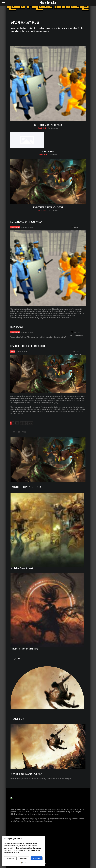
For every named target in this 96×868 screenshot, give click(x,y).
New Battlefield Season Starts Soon (48, 207)
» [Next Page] (26, 423)
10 (24, 423)
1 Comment (53, 155)
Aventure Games (20, 432)
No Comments (53, 128)
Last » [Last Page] (30, 423)
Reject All (24, 858)
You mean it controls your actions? (26, 774)
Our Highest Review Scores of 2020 (24, 568)
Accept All (37, 858)
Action (13, 352)
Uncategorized (15, 227)
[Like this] (75, 227)
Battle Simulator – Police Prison (48, 125)
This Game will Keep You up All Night (24, 649)
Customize (10, 858)
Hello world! (48, 151)
